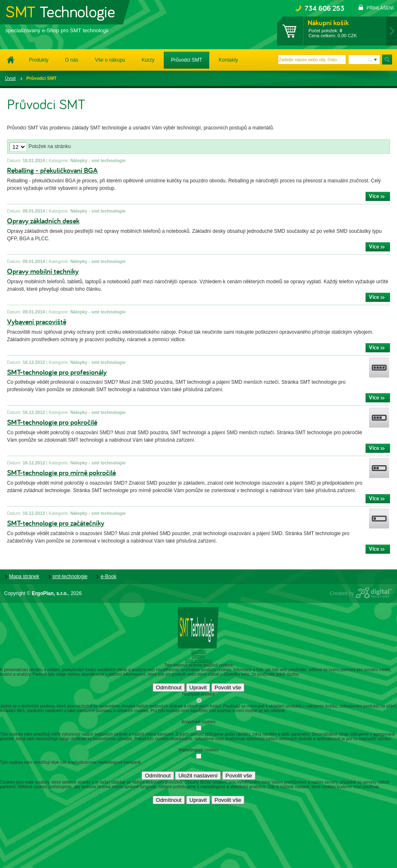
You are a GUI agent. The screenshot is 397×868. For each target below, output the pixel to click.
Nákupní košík (328, 23)
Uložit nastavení (198, 776)
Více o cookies (198, 661)
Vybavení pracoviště (37, 322)
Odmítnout (169, 687)
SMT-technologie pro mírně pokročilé (61, 473)
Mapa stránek (24, 576)
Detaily (199, 656)
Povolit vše (228, 687)
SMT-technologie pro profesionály (57, 372)
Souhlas (198, 652)
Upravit (198, 687)
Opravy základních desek (43, 221)
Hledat (387, 60)
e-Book (108, 576)
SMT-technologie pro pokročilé (52, 422)
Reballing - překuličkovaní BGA (52, 171)
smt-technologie (70, 576)
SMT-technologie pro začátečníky (56, 523)
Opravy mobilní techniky (43, 271)
